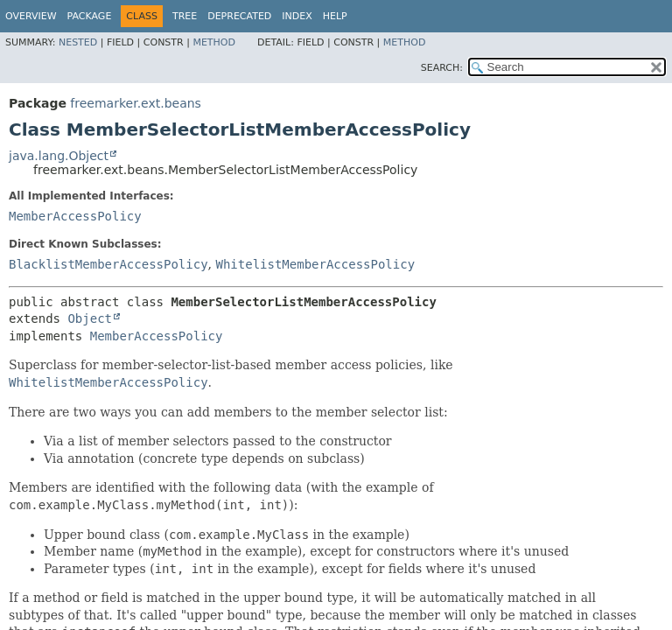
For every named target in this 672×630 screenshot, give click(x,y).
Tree (185, 16)
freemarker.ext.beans (136, 103)
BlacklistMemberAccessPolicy (108, 264)
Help (335, 16)
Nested (78, 42)
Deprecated (239, 16)
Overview (31, 16)
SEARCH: (442, 68)
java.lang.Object (59, 156)
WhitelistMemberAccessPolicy (315, 264)
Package (90, 16)
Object (90, 318)
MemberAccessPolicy (75, 216)
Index (297, 16)
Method (214, 42)
